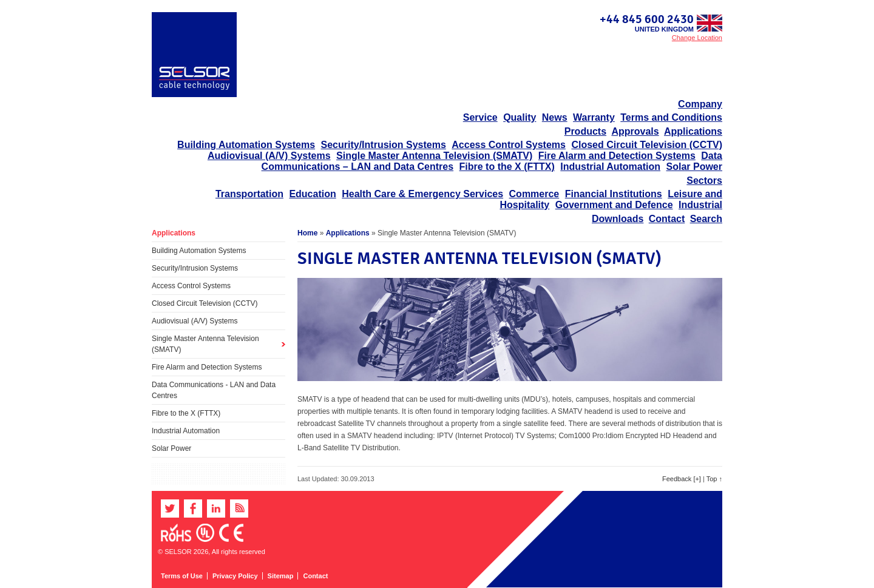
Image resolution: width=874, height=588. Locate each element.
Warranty (594, 117)
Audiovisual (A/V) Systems (269, 156)
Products (585, 131)
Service (480, 117)
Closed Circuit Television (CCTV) (647, 145)
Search (706, 219)
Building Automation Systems (246, 145)
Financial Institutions (614, 194)
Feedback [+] (682, 479)
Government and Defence (614, 205)
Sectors (704, 181)
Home (307, 233)
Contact (667, 219)
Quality (520, 117)
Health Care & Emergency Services (422, 194)
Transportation (249, 194)
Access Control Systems (509, 145)
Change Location (697, 38)
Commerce (534, 194)
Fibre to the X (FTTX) (507, 167)
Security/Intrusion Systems (384, 145)
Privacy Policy (235, 576)
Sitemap (281, 576)
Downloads (618, 219)
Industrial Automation (610, 167)
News (555, 117)
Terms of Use (182, 576)
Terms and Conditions (671, 117)
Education (312, 194)
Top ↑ (714, 479)
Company (700, 104)
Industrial (700, 205)
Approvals (635, 131)
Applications (693, 131)
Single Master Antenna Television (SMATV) (434, 156)
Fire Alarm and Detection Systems (617, 156)
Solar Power (694, 167)
